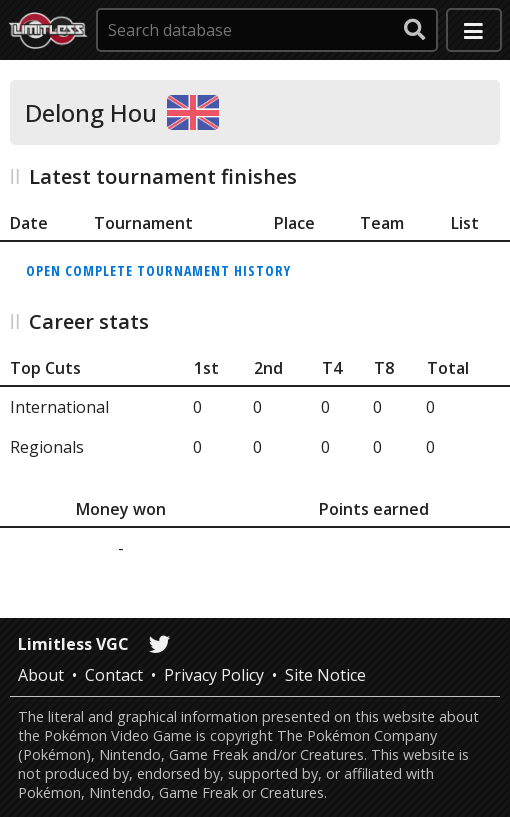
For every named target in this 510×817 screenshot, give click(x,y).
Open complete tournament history (158, 270)
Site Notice (325, 675)
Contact (114, 675)
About (41, 675)
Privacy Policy (214, 675)
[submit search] (415, 30)
